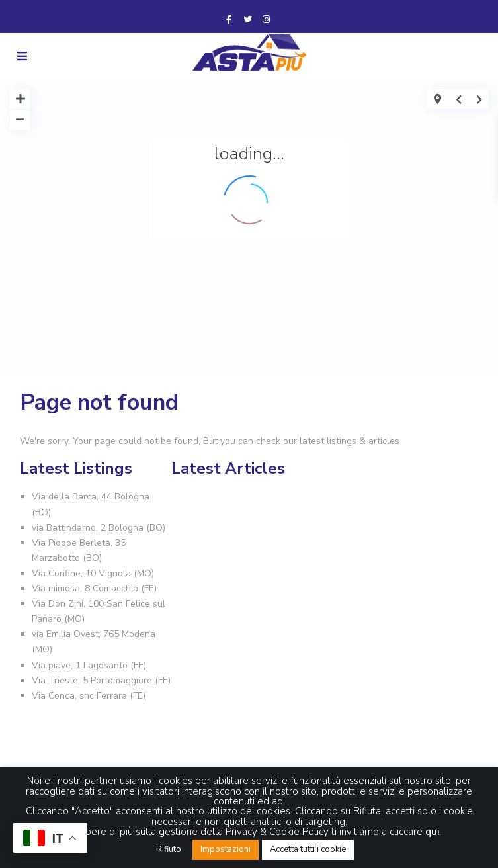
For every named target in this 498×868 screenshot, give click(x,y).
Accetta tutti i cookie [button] (308, 849)
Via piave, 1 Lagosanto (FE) (89, 665)
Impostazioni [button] (226, 849)
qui (432, 832)
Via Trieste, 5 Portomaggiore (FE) (101, 680)
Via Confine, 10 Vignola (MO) (93, 573)
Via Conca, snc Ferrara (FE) (89, 696)
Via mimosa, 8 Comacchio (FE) (94, 588)
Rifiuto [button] (169, 849)
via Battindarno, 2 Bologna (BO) (99, 528)
